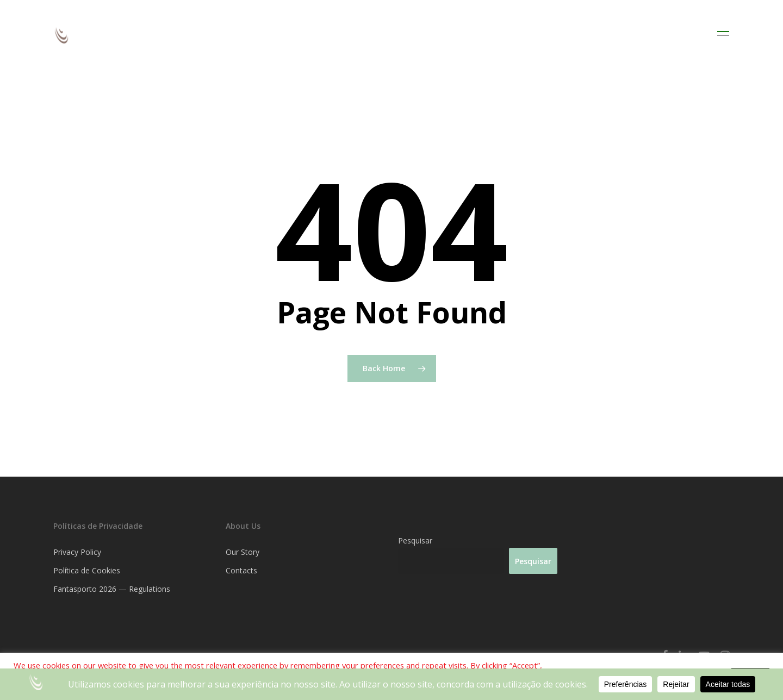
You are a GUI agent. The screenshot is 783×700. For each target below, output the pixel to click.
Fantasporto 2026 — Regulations (112, 589)
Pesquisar (415, 540)
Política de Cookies (87, 570)
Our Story (243, 552)
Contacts (241, 570)
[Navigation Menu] (724, 35)
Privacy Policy (77, 552)
